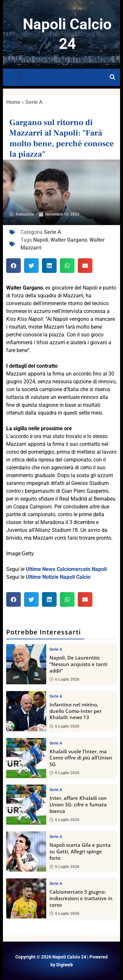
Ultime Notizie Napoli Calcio (58, 577)
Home (13, 102)
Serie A (34, 102)
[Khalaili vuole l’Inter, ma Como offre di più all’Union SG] (26, 758)
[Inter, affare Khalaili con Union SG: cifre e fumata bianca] (26, 805)
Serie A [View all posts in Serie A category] (56, 649)
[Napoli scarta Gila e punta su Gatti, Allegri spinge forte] (26, 852)
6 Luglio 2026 (64, 679)
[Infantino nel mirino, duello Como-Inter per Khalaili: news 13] (26, 711)
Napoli (41, 240)
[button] (20, 76)
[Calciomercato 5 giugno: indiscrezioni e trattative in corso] (26, 898)
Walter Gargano (69, 240)
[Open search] (112, 77)
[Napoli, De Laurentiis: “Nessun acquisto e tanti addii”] (26, 664)
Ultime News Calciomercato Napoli (66, 569)
